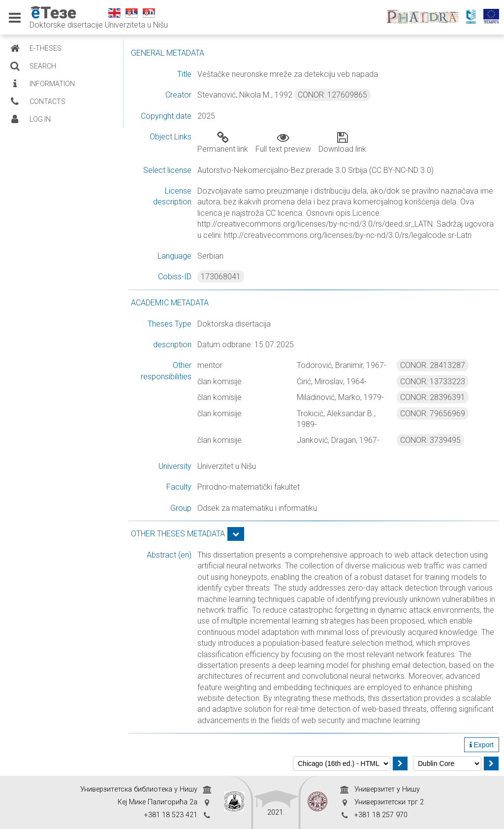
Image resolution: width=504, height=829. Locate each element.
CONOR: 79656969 (433, 414)
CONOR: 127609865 (332, 95)
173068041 (221, 277)
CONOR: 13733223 (433, 381)
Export (482, 745)
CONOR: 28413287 (433, 365)
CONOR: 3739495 (430, 440)
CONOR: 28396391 (433, 397)
